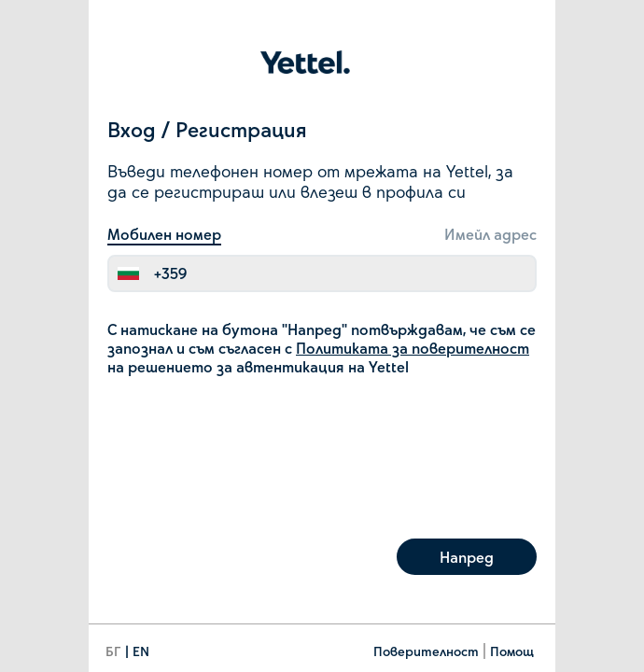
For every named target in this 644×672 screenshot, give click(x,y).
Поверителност (426, 651)
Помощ (512, 651)
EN (141, 651)
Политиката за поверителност (413, 348)
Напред (467, 557)
